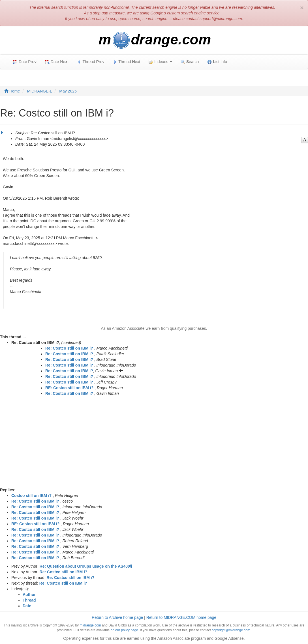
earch (190, 62)
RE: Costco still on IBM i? (69, 388)
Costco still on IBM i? (31, 496)
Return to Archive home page (117, 617)
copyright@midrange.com (231, 630)
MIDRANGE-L (40, 91)
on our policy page (124, 630)
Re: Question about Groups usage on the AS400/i (86, 566)
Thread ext (127, 62)
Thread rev (91, 62)
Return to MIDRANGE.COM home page (181, 617)
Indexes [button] (160, 62)
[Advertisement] (154, 441)
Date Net (57, 62)
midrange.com (90, 625)
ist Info (217, 62)
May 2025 (68, 91)
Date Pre (25, 62)
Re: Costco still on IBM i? (69, 348)
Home (12, 91)
